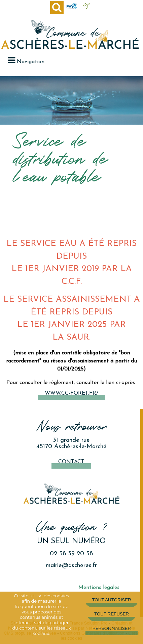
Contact (71, 462)
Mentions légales (99, 588)
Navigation (31, 62)
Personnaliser (111, 628)
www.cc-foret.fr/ (71, 393)
